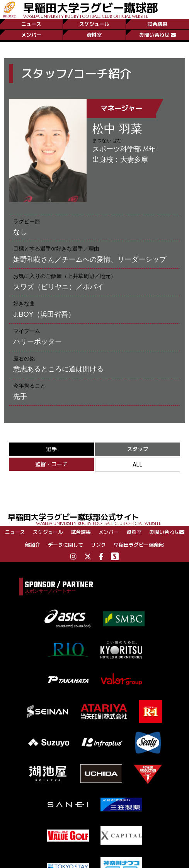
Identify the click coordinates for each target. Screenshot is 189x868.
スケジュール (94, 24)
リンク (98, 545)
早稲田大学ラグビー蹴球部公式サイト (98, 519)
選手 (51, 449)
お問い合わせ (157, 35)
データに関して (66, 545)
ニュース (31, 24)
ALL (138, 464)
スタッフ (138, 449)
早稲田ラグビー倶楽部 (139, 545)
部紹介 (33, 545)
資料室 (94, 35)
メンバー (31, 35)
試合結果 (157, 24)
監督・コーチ (51, 464)
